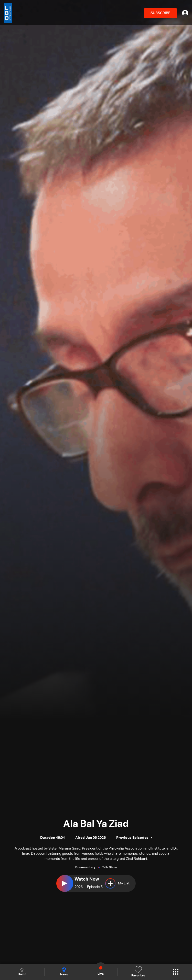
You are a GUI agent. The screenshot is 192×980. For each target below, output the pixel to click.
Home (22, 972)
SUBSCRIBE (160, 13)
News (64, 972)
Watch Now (87, 879)
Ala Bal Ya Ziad (96, 824)
